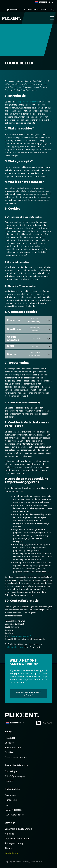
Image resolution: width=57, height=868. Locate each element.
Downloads (11, 795)
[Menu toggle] (52, 18)
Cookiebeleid (12, 853)
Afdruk (8, 848)
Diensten (10, 781)
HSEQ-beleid (11, 800)
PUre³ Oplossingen (15, 776)
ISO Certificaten (13, 810)
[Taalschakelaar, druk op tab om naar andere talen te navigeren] (44, 2)
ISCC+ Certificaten (14, 815)
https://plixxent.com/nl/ (28, 102)
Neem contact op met (16, 757)
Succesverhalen (13, 747)
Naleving (9, 834)
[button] (53, 10)
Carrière (9, 752)
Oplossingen (11, 771)
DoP (7, 805)
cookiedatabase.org (14, 647)
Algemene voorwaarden (17, 838)
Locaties (9, 743)
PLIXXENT (10, 738)
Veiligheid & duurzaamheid (19, 829)
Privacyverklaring (14, 843)
